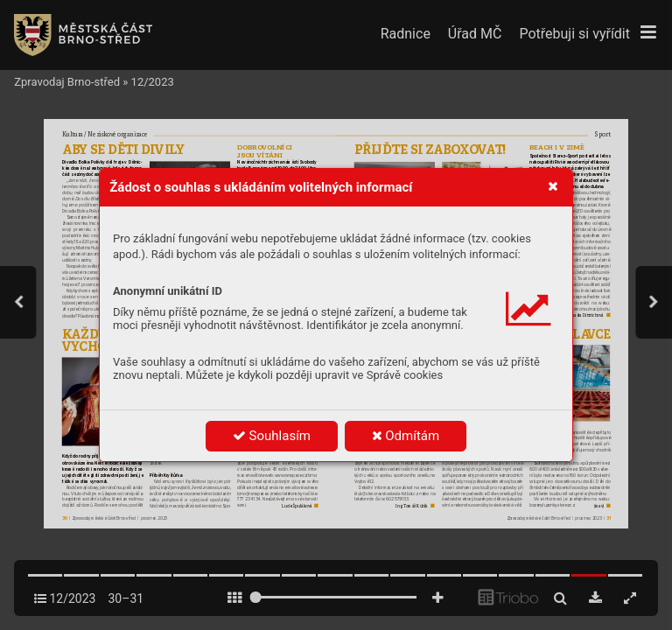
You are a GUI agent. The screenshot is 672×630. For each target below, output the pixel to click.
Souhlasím (272, 436)
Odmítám (406, 436)
